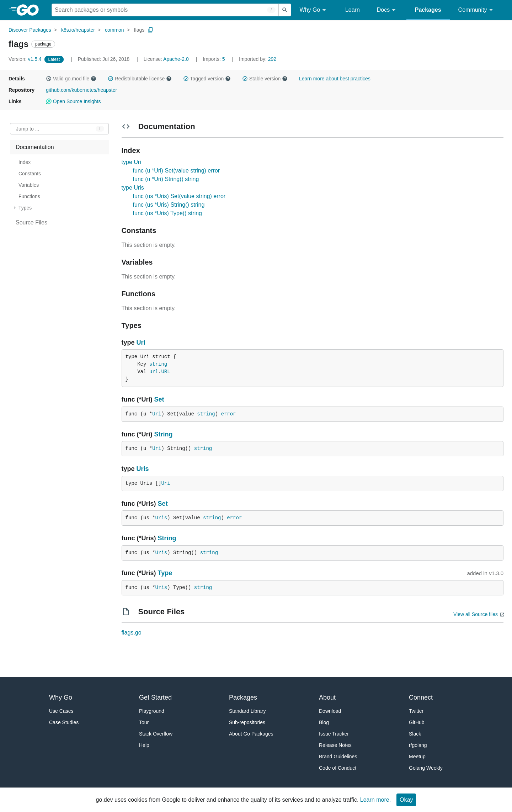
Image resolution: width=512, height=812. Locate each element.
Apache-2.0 (176, 59)
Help (144, 745)
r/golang (418, 745)
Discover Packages (30, 30)
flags (139, 30)
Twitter (416, 711)
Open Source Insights (73, 101)
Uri (141, 343)
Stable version (265, 79)
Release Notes (335, 745)
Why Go (314, 10)
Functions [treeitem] (29, 196)
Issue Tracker (334, 734)
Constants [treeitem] (30, 174)
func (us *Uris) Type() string (167, 213)
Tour (144, 722)
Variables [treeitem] (29, 185)
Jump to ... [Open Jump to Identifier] (28, 129)
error (229, 414)
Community (477, 10)
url (154, 372)
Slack (415, 734)
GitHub (417, 722)
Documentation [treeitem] (35, 147)
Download (330, 711)
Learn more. (375, 800)
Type (165, 573)
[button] (49, 79)
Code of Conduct (338, 768)
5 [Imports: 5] (214, 59)
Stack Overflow (156, 734)
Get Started (155, 697)
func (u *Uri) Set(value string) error (177, 171)
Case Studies (64, 722)
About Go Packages (251, 734)
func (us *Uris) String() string (169, 205)
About (327, 697)
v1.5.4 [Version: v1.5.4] (26, 59)
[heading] (30, 10)
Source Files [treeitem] (31, 222)
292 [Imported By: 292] (258, 59)
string (158, 364)
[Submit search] (285, 10)
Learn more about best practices (335, 79)
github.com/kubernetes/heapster (81, 90)
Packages (428, 10)
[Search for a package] (165, 10)
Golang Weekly (426, 768)
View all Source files (476, 614)
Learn (353, 10)
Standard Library (247, 711)
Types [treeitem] (25, 208)
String (164, 434)
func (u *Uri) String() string (166, 179)
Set (159, 399)
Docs (387, 10)
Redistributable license (140, 79)
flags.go (132, 633)
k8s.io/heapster (78, 30)
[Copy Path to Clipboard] (150, 30)
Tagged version (207, 79)
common (114, 30)
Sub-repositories (247, 722)
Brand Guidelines (338, 757)
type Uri (131, 162)
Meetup (417, 757)
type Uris (133, 188)
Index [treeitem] (25, 162)
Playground (152, 711)
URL (166, 372)
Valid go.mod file (71, 79)
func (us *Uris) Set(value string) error (179, 196)
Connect (421, 697)
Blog (324, 722)
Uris (143, 469)
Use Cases (61, 711)
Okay (406, 800)
